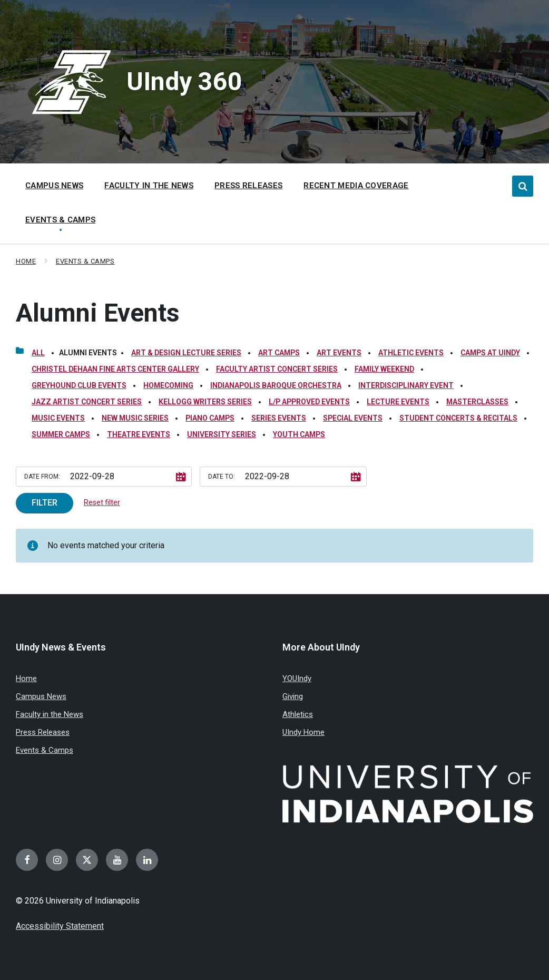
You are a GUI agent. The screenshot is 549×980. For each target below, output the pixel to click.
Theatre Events (139, 434)
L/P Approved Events (309, 402)
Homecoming (168, 385)
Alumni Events (98, 313)
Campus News (41, 696)
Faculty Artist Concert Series (277, 369)
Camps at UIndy (490, 353)
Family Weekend (384, 369)
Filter (45, 503)
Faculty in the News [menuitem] (149, 186)
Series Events (279, 418)
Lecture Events (398, 402)
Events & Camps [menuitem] (60, 220)
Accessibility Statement (60, 926)
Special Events (353, 418)
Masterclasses (477, 402)
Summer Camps (61, 434)
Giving (293, 696)
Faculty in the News (50, 714)
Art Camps (279, 353)
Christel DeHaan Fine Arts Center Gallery (115, 369)
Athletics (298, 714)
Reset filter (102, 502)
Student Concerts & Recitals (458, 418)
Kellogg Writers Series (205, 402)
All (38, 353)
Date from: (42, 477)
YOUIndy (297, 678)
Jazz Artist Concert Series (87, 402)
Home (26, 261)
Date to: (222, 477)
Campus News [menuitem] (54, 186)
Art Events (339, 353)
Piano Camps (210, 418)
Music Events (58, 418)
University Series (222, 434)
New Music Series (135, 418)
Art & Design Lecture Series (186, 353)
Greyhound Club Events (79, 385)
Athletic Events (411, 353)
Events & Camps (85, 261)
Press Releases (43, 732)
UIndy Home (303, 732)
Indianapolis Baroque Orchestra (276, 385)
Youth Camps (299, 434)
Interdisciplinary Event (406, 385)
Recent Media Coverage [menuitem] (356, 186)
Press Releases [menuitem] (248, 186)
